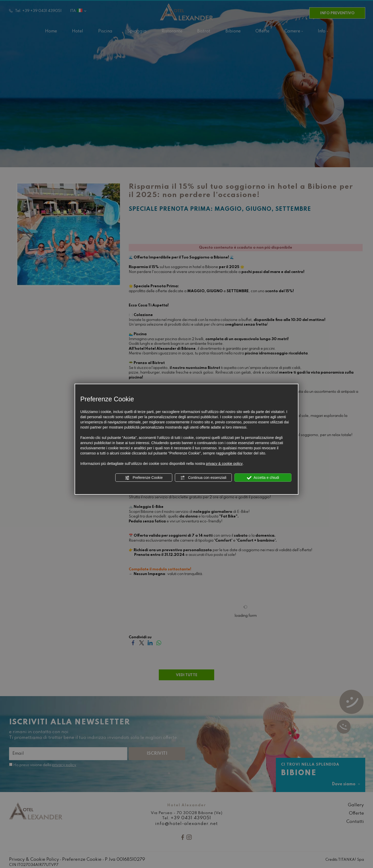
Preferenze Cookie (144, 478)
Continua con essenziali (203, 478)
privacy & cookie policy (224, 464)
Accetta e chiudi (263, 478)
